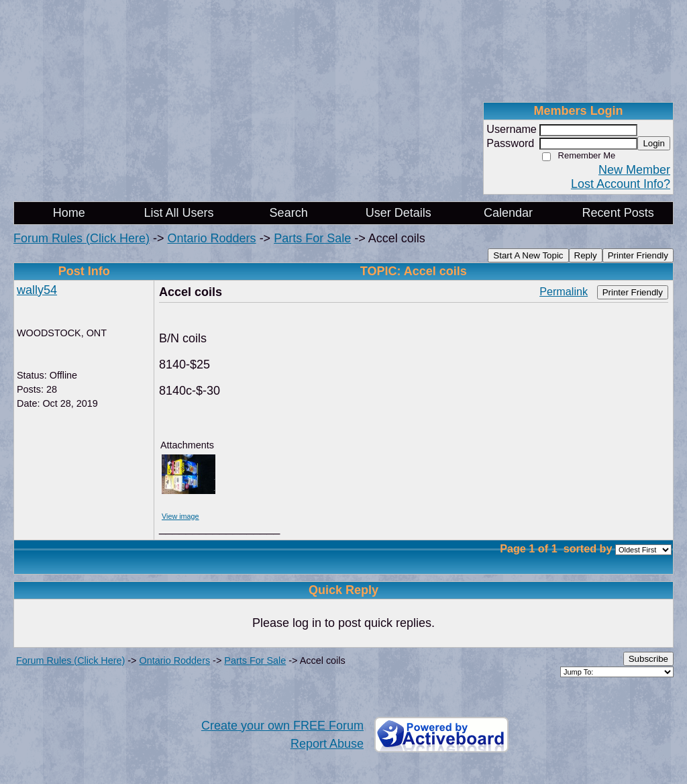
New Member (634, 170)
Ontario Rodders (212, 238)
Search (289, 213)
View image (180, 516)
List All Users (178, 213)
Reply (586, 255)
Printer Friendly (638, 255)
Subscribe (648, 659)
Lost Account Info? (621, 184)
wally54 (37, 290)
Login (654, 143)
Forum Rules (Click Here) (82, 238)
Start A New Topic (528, 255)
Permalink (564, 291)
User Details (399, 213)
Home (69, 213)
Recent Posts (618, 213)
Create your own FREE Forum (282, 726)
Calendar (508, 213)
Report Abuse (327, 744)
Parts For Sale (312, 238)
